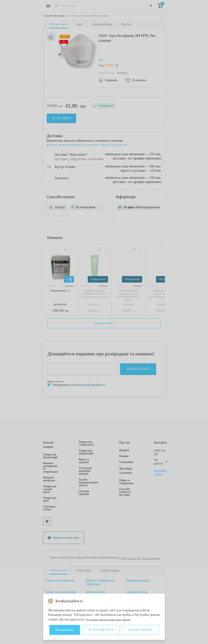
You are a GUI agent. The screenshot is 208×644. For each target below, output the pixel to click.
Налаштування (140, 630)
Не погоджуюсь (101, 630)
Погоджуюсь (65, 630)
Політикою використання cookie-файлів (114, 619)
